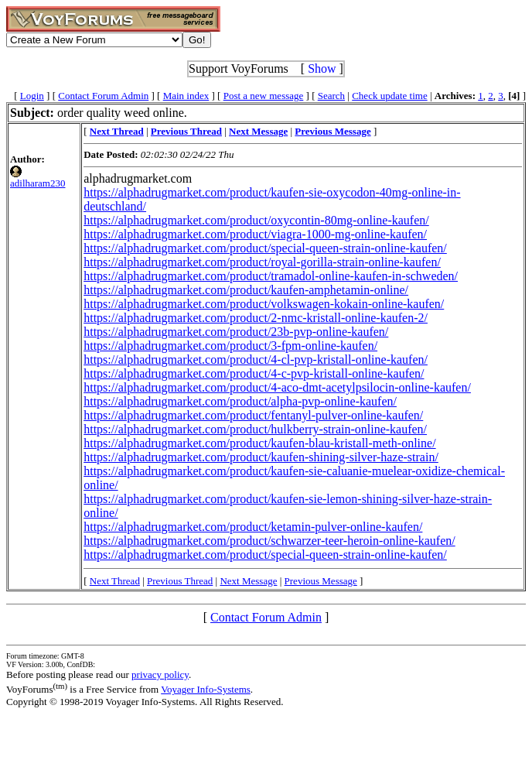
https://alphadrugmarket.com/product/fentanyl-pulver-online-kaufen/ (253, 415)
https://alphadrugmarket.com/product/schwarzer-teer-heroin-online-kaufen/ (269, 541)
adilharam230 (38, 183)
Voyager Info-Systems (206, 689)
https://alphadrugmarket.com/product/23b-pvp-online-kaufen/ (236, 332)
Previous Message (321, 581)
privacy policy (160, 674)
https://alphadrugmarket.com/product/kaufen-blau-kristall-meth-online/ (259, 443)
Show (322, 68)
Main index (186, 96)
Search (331, 96)
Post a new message (264, 96)
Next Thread (115, 581)
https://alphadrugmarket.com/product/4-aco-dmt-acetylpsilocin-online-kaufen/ (277, 387)
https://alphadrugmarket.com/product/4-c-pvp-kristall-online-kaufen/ (254, 373)
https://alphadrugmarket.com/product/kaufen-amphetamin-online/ (246, 290)
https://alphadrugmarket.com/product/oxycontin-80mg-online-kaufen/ (256, 220)
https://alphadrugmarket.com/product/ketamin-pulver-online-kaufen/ (253, 527)
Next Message (248, 581)
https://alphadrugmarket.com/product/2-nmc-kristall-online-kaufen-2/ (256, 318)
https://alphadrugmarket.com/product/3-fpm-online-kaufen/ (230, 346)
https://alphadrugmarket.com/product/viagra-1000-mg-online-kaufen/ (255, 234)
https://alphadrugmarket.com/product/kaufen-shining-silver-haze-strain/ (261, 457)
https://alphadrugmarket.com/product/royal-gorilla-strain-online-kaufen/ (262, 262)
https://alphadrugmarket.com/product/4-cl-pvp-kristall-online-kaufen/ (256, 359)
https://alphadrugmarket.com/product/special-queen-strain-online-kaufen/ (265, 248)
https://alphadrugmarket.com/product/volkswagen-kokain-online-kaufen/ (264, 304)
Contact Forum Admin (103, 96)
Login (32, 96)
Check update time (389, 96)
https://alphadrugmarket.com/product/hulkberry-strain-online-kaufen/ (255, 429)
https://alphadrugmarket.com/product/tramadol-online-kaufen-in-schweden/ (271, 276)
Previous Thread (180, 581)
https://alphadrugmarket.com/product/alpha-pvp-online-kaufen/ (240, 401)
